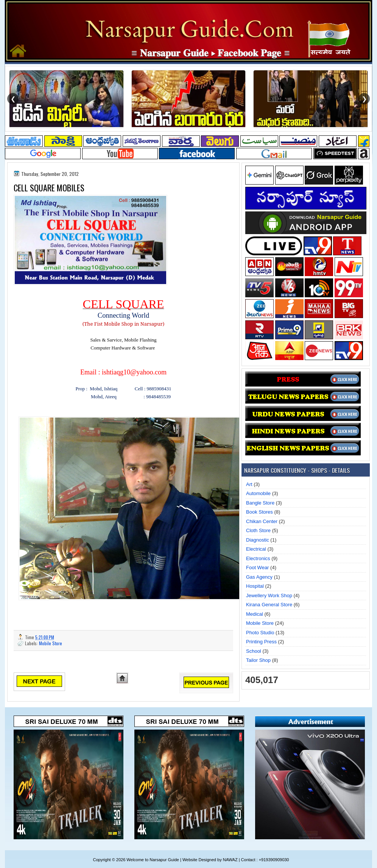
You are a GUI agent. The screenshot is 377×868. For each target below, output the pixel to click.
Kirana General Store (269, 605)
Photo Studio (260, 633)
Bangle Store (260, 503)
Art (249, 484)
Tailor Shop (258, 660)
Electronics (258, 558)
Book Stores (259, 512)
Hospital (255, 586)
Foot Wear (257, 568)
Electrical (256, 549)
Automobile (258, 493)
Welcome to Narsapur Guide (153, 860)
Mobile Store (51, 643)
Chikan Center (262, 521)
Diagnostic (258, 540)
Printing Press (261, 642)
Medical (255, 614)
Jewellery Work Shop (269, 595)
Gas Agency (259, 577)
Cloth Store (258, 530)
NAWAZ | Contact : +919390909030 (256, 860)
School (254, 651)
